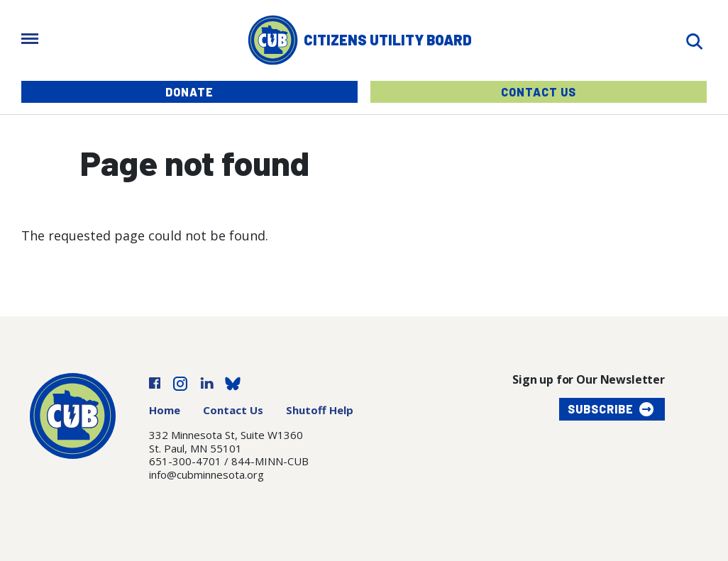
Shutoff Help (320, 410)
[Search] (694, 40)
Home (165, 410)
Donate (189, 92)
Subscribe (601, 409)
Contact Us (539, 92)
